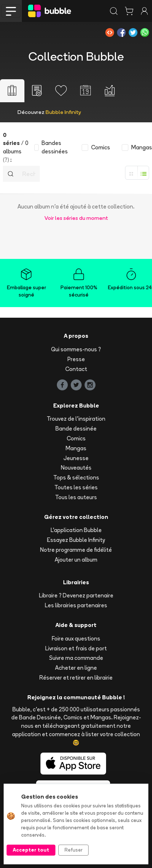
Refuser (73, 850)
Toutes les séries (76, 487)
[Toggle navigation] (11, 11)
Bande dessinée (76, 429)
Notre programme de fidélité (76, 550)
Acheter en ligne (76, 668)
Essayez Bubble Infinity (76, 540)
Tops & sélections (76, 477)
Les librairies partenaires (76, 605)
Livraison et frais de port (76, 648)
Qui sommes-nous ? (76, 349)
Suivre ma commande (76, 658)
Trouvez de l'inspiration (76, 419)
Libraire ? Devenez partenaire (76, 595)
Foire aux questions (76, 638)
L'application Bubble (76, 530)
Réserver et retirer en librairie (76, 678)
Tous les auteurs (76, 497)
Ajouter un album (76, 560)
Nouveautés (76, 468)
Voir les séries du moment (76, 218)
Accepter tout (31, 850)
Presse (76, 359)
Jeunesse (76, 458)
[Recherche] (29, 174)
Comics (76, 438)
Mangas (76, 448)
